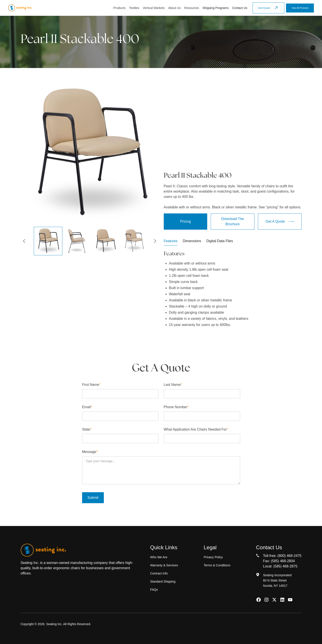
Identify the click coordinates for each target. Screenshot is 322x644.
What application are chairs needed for (196, 429)
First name (91, 385)
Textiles (134, 8)
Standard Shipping (163, 581)
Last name (173, 385)
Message (90, 452)
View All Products (300, 8)
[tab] (171, 242)
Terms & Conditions (217, 565)
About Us (174, 8)
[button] (119, 8)
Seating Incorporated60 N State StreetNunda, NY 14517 (277, 580)
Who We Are (159, 557)
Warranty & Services (164, 565)
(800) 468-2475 (289, 556)
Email (87, 407)
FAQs (154, 590)
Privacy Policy (213, 557)
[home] (20, 8)
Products (119, 8)
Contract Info (159, 573)
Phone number (176, 407)
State (87, 429)
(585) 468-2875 (285, 566)
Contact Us (240, 8)
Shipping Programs (215, 8)
